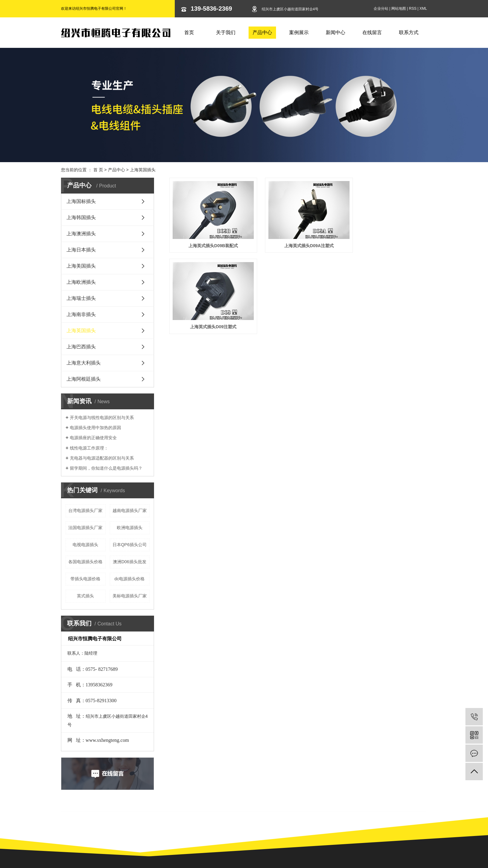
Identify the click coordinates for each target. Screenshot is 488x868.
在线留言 (372, 32)
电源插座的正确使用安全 (93, 438)
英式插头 (85, 596)
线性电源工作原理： (89, 448)
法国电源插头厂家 (85, 528)
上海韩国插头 (81, 217)
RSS (413, 9)
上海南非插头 (81, 314)
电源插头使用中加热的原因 (95, 428)
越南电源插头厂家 (130, 510)
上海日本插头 (81, 250)
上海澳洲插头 (81, 234)
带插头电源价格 (85, 579)
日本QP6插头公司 (130, 545)
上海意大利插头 (84, 363)
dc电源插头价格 (129, 579)
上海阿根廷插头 (84, 379)
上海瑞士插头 (81, 298)
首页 (189, 32)
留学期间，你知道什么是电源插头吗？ (106, 468)
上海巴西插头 (81, 347)
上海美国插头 (81, 266)
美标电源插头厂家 (130, 596)
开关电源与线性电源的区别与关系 (102, 418)
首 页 (98, 170)
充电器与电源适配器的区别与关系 (102, 458)
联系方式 (409, 32)
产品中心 (262, 32)
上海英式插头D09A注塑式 (298, 240)
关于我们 (226, 32)
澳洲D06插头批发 (130, 562)
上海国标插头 (81, 201)
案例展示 (299, 32)
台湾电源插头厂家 (85, 510)
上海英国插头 (143, 170)
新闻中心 (335, 32)
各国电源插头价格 (85, 562)
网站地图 (399, 9)
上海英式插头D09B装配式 (210, 240)
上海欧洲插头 (81, 282)
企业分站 (381, 9)
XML (423, 9)
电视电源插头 (85, 545)
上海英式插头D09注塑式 (387, 240)
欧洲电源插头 (130, 528)
